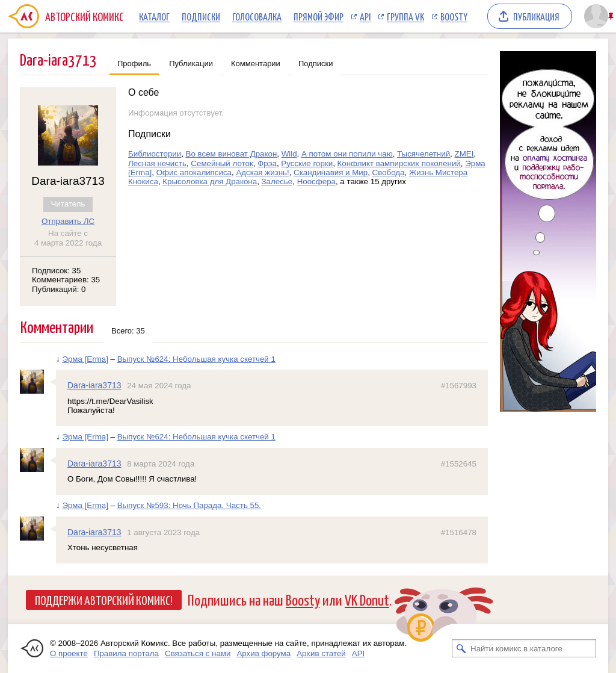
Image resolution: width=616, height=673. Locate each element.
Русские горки (307, 163)
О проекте (69, 653)
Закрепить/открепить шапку (612, 17)
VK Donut (367, 599)
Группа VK (405, 16)
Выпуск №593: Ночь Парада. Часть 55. (189, 505)
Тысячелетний (423, 154)
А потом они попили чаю (347, 154)
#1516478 (459, 532)
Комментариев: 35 (66, 280)
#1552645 (459, 464)
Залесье (277, 181)
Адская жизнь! (262, 172)
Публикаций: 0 (59, 289)
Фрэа (267, 163)
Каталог (154, 16)
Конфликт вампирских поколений (399, 163)
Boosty (454, 16)
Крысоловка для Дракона (210, 181)
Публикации (191, 64)
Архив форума (263, 653)
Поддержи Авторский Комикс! (104, 600)
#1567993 (459, 386)
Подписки (201, 16)
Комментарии (256, 64)
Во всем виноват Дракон (232, 154)
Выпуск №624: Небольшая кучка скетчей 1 (196, 359)
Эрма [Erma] (85, 359)
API (365, 16)
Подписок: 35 (56, 271)
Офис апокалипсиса (194, 172)
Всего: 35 (128, 331)
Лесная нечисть (157, 163)
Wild (289, 154)
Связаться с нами (198, 653)
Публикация (536, 16)
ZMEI (464, 154)
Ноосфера (316, 181)
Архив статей (321, 653)
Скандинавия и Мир (331, 172)
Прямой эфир (319, 16)
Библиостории (155, 154)
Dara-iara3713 (94, 385)
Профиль (134, 64)
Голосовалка (257, 16)
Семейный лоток (222, 163)
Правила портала (126, 653)
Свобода (389, 172)
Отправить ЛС (68, 221)
